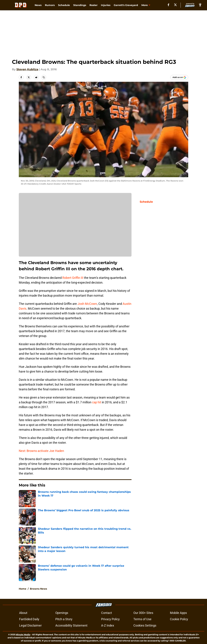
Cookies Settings (145, 625)
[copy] (44, 77)
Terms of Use (142, 619)
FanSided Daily (29, 619)
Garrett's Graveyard (126, 5)
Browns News (38, 589)
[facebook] (168, 5)
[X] (175, 5)
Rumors (50, 5)
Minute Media (23, 635)
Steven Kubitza (27, 69)
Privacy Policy (110, 619)
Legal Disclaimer (30, 625)
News (38, 5)
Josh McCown (87, 304)
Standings (80, 5)
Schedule (64, 5)
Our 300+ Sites (143, 613)
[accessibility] (200, 5)
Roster (94, 5)
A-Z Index (108, 625)
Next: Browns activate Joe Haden (41, 451)
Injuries (106, 5)
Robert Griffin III (73, 278)
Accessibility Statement (71, 625)
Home (23, 589)
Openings (62, 613)
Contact (106, 613)
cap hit (97, 402)
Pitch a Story (64, 619)
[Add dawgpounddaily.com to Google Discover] (179, 77)
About (23, 613)
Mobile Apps (178, 613)
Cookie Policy (179, 619)
